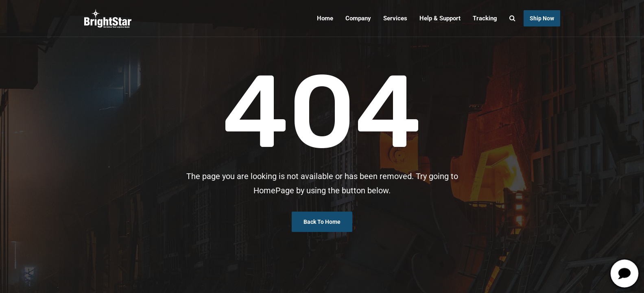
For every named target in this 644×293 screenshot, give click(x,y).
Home (325, 18)
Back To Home (322, 222)
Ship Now (542, 18)
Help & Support (440, 18)
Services (395, 18)
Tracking (485, 18)
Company (358, 18)
